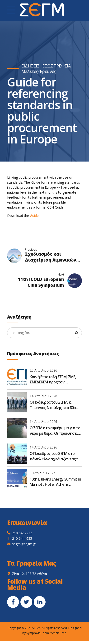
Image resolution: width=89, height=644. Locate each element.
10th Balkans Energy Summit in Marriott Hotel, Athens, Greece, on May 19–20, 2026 (55, 482)
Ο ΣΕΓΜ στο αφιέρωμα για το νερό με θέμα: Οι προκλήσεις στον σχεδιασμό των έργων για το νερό (55, 431)
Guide (34, 216)
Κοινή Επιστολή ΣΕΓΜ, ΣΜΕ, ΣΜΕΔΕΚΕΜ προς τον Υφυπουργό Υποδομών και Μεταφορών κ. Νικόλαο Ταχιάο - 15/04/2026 (53, 379)
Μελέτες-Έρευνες (39, 71)
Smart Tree (59, 633)
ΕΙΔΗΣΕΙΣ (30, 66)
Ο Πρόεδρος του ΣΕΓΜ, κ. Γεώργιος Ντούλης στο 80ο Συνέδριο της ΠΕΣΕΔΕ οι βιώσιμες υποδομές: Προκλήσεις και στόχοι (53, 405)
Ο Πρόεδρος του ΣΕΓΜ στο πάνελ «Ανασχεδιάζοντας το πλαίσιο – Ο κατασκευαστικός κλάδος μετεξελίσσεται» (55, 456)
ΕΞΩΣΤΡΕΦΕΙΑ (56, 66)
